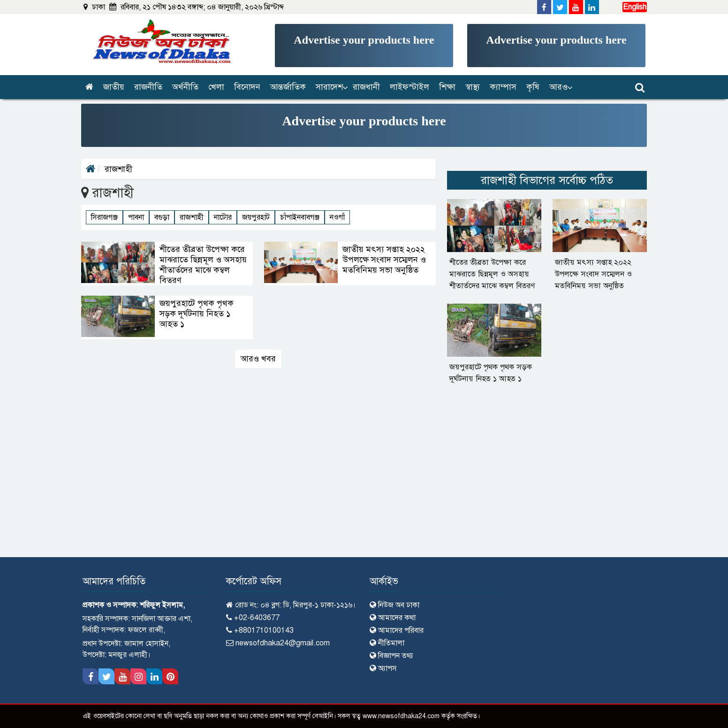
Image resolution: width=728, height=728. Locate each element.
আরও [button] (558, 87)
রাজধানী (366, 87)
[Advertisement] (364, 46)
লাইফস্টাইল (409, 87)
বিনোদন (247, 87)
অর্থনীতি (185, 87)
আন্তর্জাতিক (288, 87)
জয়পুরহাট (256, 217)
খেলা (216, 87)
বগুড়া (162, 217)
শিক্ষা (447, 87)
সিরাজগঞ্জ (104, 217)
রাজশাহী (192, 217)
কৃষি (533, 87)
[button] (330, 87)
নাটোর (223, 217)
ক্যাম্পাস (503, 87)
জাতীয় (114, 87)
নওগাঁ (337, 217)
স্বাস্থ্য (473, 87)
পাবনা (136, 217)
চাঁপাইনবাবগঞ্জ (300, 217)
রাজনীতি (148, 87)
